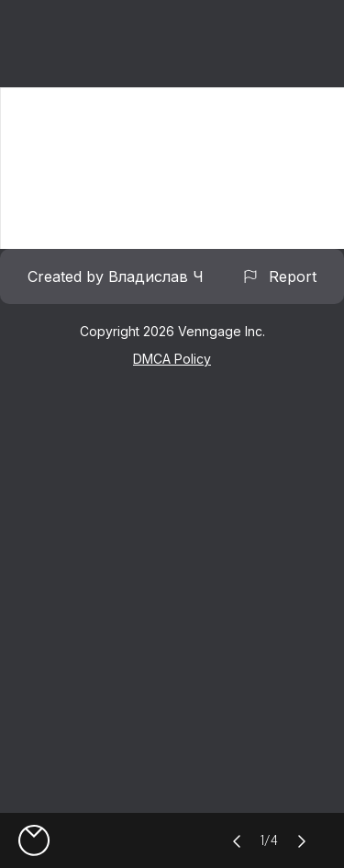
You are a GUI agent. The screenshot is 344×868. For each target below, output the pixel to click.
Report (279, 276)
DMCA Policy (172, 359)
